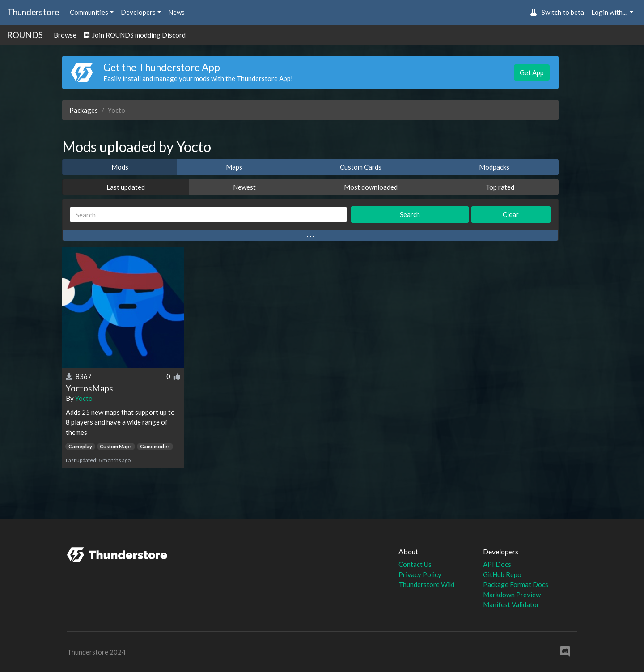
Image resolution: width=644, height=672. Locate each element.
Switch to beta (557, 12)
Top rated (500, 187)
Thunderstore (33, 12)
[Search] (208, 215)
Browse (65, 35)
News (176, 12)
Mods (120, 167)
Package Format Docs (516, 584)
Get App (532, 72)
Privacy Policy (420, 574)
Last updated (126, 187)
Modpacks (494, 167)
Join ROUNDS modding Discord (135, 35)
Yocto (84, 398)
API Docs (497, 564)
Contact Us (415, 564)
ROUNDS (25, 35)
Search (410, 214)
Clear (511, 214)
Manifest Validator (511, 604)
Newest (244, 187)
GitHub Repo (502, 574)
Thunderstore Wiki (426, 584)
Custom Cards (361, 167)
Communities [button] (89, 12)
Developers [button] (138, 12)
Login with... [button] (610, 12)
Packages (84, 110)
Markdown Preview (512, 595)
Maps (234, 167)
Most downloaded (371, 187)
